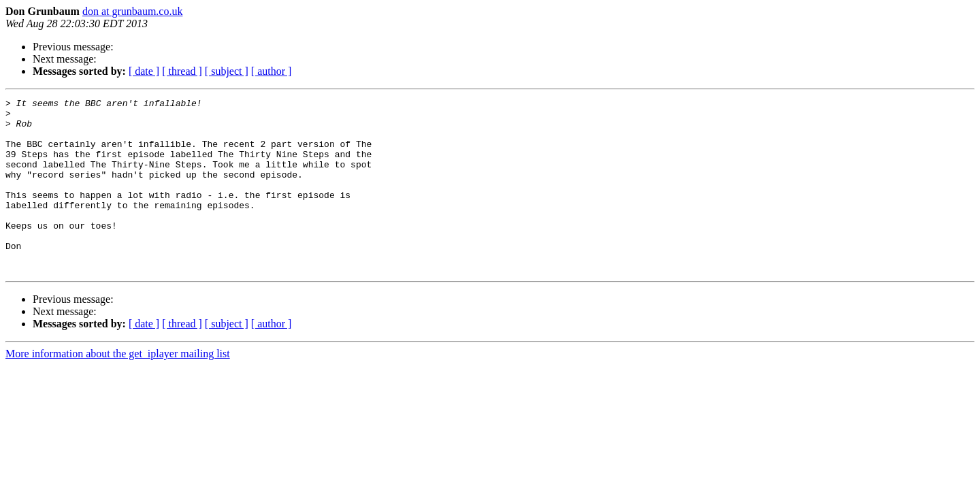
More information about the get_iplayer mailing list (118, 388)
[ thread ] (182, 71)
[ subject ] (227, 71)
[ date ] (144, 71)
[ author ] (272, 71)
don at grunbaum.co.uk (133, 11)
